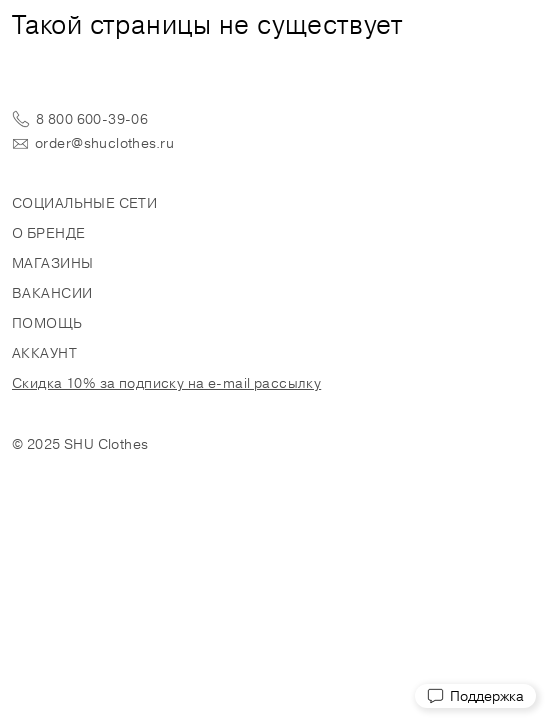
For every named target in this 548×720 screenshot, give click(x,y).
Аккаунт (44, 353)
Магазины (52, 263)
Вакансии (52, 293)
